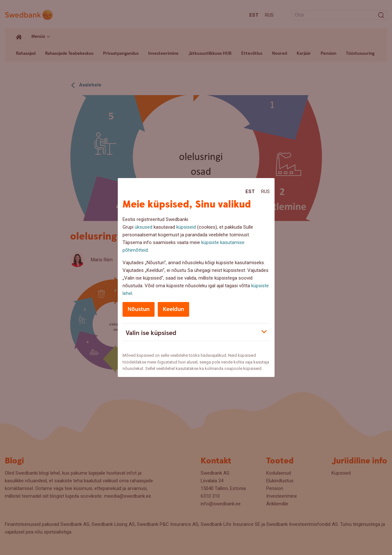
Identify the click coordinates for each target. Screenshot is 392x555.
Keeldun (173, 309)
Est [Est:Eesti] (250, 192)
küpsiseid (186, 227)
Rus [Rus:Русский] (265, 192)
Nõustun (139, 309)
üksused (144, 227)
